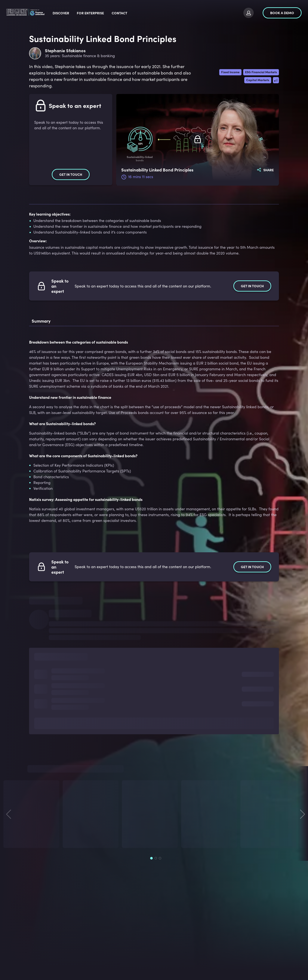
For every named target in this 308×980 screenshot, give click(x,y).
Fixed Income (230, 72)
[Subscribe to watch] (198, 140)
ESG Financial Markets (261, 72)
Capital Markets (258, 80)
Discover (94, 13)
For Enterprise (123, 13)
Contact (152, 13)
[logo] (42, 13)
